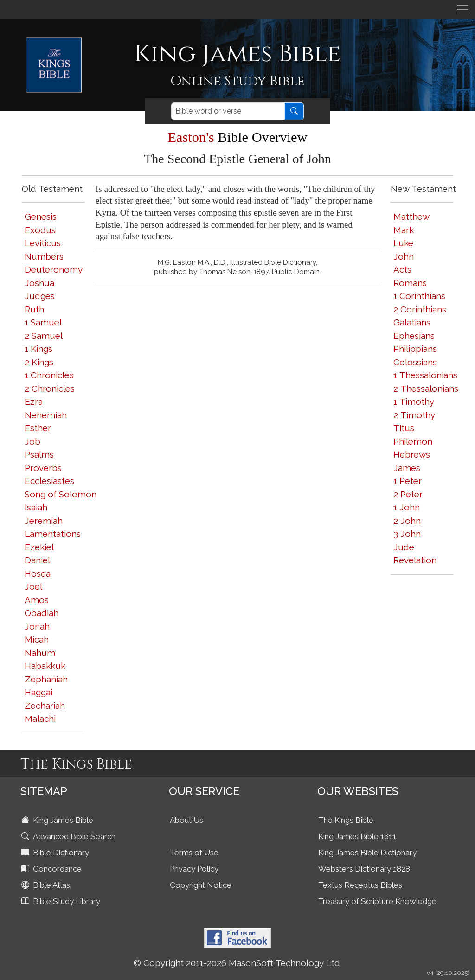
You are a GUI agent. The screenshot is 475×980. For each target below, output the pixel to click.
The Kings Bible (346, 820)
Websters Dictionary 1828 (364, 869)
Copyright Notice (201, 885)
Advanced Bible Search (69, 836)
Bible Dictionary (56, 853)
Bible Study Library (62, 901)
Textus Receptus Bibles (360, 885)
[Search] (228, 111)
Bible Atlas (47, 885)
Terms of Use (194, 853)
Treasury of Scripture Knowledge (377, 901)
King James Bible (58, 820)
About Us (186, 820)
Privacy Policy (194, 869)
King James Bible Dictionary (367, 853)
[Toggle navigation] (462, 9)
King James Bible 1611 (357, 836)
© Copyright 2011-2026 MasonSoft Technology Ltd (237, 963)
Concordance (52, 869)
